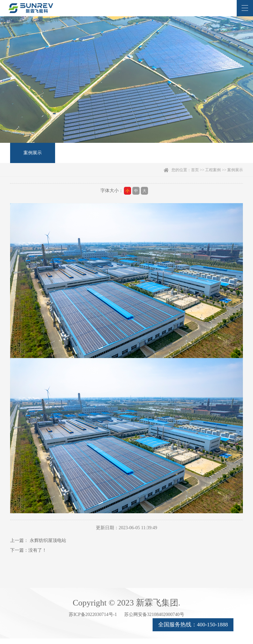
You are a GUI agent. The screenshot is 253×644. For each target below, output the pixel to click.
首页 (195, 176)
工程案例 (213, 176)
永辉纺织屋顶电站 (48, 546)
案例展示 (31, 156)
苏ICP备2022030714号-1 (68, 624)
